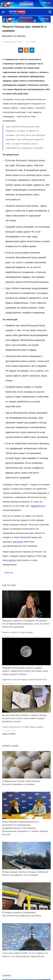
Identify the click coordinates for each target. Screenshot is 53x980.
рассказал (18, 542)
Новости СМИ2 (9, 734)
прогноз (12, 560)
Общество (9, 573)
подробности (37, 506)
